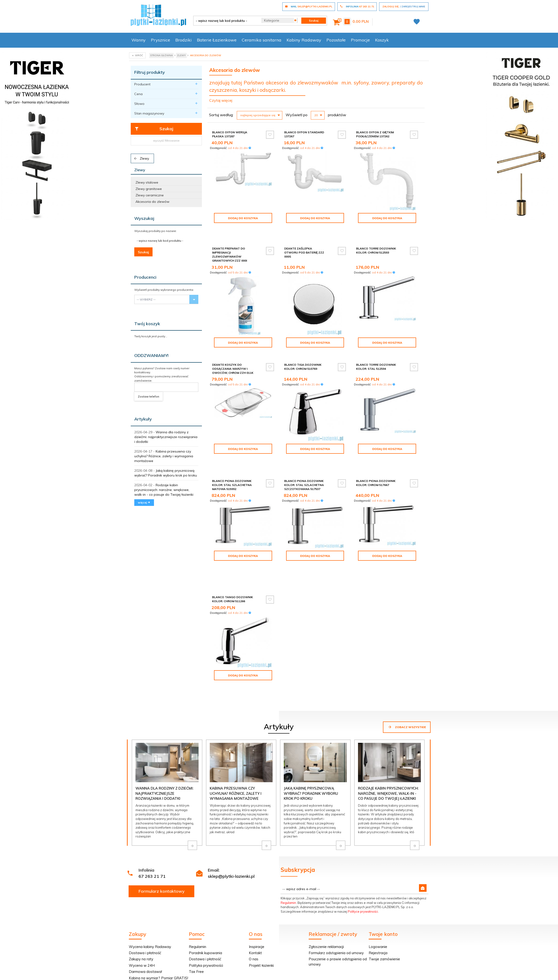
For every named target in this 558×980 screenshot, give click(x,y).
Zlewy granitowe (149, 189)
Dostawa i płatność (145, 953)
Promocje (360, 40)
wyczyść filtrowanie (166, 141)
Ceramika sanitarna (262, 40)
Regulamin (288, 903)
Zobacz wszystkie (407, 727)
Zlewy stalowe (147, 182)
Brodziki (184, 40)
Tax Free (196, 972)
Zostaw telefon (149, 396)
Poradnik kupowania (205, 953)
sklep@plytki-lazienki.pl (231, 876)
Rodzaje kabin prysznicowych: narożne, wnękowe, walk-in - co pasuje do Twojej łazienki (164, 490)
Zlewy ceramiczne (150, 195)
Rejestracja (378, 953)
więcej (144, 502)
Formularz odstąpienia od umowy (336, 953)
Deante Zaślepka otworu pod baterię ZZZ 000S (304, 252)
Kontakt (255, 953)
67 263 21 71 (152, 876)
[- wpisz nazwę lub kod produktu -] (226, 21)
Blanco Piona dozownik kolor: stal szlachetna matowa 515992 (232, 485)
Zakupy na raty (141, 959)
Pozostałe (336, 40)
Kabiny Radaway (304, 40)
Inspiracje (257, 947)
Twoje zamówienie (384, 959)
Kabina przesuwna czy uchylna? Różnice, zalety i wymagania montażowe (164, 456)
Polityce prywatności (363, 911)
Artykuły (143, 419)
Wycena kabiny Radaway (150, 947)
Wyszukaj (144, 218)
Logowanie (378, 947)
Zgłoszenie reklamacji (326, 947)
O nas (254, 959)
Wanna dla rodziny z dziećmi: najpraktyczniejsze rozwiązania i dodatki (166, 437)
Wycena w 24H (142, 965)
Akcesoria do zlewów (152, 202)
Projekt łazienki (261, 965)
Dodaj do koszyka (243, 218)
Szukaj (154, 129)
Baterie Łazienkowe (217, 40)
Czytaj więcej (221, 100)
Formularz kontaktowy (162, 891)
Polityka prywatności (206, 965)
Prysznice (160, 40)
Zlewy (141, 158)
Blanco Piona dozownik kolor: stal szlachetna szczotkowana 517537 (304, 485)
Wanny (139, 40)
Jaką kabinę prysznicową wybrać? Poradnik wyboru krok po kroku (311, 793)
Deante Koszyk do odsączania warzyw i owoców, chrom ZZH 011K (233, 369)
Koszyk (382, 40)
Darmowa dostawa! (145, 972)
